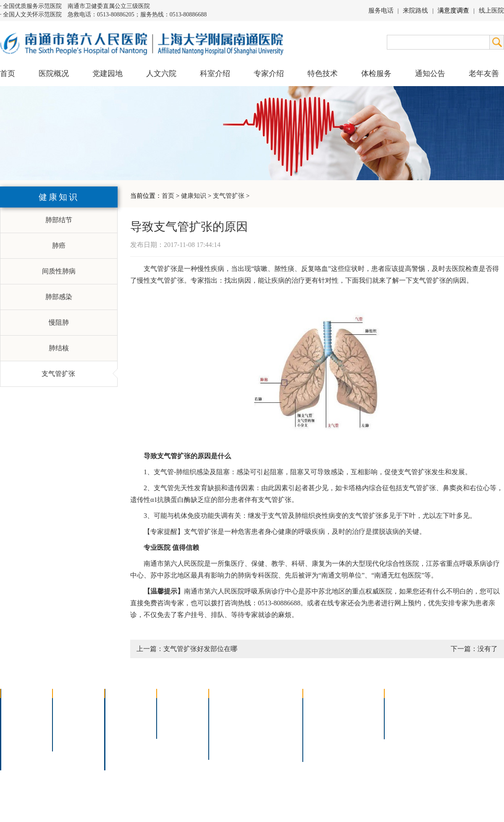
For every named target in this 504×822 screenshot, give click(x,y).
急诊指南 (360, 706)
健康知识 (194, 196)
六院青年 (71, 728)
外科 (117, 728)
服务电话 (381, 11)
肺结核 (59, 348)
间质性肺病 (59, 271)
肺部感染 (59, 297)
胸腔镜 (224, 717)
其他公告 (403, 728)
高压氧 (224, 739)
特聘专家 (176, 717)
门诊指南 (322, 706)
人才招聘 (403, 717)
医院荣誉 (19, 739)
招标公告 (403, 706)
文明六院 (71, 739)
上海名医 (176, 706)
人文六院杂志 (78, 717)
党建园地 (108, 74)
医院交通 (19, 760)
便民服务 (322, 728)
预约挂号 (360, 717)
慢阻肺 (59, 322)
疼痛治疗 (272, 706)
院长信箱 (19, 750)
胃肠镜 (224, 728)
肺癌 (59, 246)
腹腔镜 (268, 728)
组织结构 (19, 728)
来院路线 (415, 11)
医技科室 (123, 739)
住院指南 (322, 717)
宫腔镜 (268, 739)
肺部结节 (59, 220)
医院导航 (322, 739)
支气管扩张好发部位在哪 (200, 649)
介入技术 (228, 706)
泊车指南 (360, 739)
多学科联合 (127, 706)
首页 (8, 74)
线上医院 (491, 11)
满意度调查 (453, 11)
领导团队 (19, 717)
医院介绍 (19, 706)
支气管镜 (272, 717)
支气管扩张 (229, 196)
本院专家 (176, 728)
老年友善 (484, 74)
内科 (117, 717)
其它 (117, 750)
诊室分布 (360, 728)
